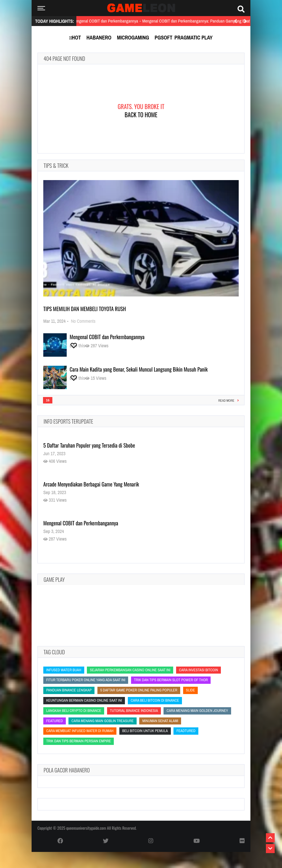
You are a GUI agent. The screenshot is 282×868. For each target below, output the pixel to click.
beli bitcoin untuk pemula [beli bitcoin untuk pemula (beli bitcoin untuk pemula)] (145, 731)
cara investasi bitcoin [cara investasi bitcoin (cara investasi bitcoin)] (198, 670)
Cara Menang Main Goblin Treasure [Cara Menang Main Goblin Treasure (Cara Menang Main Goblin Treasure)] (102, 721)
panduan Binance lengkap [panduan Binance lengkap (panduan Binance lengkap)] (69, 690)
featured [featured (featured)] (55, 721)
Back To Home (141, 115)
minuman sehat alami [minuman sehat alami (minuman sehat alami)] (160, 721)
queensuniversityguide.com (86, 828)
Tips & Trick (56, 165)
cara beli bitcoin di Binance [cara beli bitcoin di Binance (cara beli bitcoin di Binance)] (155, 700)
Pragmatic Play (193, 38)
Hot (76, 38)
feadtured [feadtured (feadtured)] (186, 731)
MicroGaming (133, 38)
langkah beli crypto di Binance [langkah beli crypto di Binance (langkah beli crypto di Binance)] (74, 711)
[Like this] (77, 346)
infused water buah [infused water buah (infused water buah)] (64, 670)
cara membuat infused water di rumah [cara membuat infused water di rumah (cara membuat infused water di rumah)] (80, 731)
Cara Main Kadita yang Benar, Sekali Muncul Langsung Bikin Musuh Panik (139, 369)
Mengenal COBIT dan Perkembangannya (107, 337)
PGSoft (164, 38)
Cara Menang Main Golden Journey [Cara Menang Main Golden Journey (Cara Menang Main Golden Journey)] (197, 711)
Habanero (99, 38)
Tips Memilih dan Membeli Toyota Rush (85, 309)
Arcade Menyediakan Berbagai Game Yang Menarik (91, 484)
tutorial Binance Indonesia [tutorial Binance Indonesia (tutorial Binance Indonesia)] (134, 711)
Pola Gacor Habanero (67, 770)
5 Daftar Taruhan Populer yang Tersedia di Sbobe (89, 445)
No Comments (83, 321)
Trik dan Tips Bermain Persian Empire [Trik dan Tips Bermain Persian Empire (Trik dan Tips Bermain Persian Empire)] (79, 741)
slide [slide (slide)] (191, 690)
